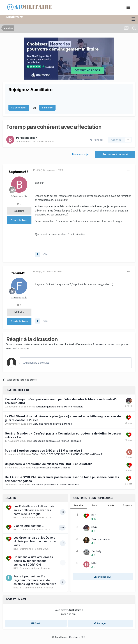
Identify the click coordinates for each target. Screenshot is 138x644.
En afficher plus (103, 577)
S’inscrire (47, 107)
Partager (97, 139)
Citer (46, 254)
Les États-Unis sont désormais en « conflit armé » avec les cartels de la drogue (34, 510)
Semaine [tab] (79, 505)
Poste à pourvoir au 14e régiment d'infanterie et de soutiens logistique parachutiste (35, 580)
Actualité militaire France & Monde (53, 423)
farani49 (18, 273)
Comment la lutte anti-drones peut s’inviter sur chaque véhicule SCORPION (33, 560)
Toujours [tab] (127, 505)
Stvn (94, 527)
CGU (84, 637)
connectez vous (104, 344)
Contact (74, 637)
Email (36, 623)
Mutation (50, 141)
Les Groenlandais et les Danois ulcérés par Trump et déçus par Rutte (35, 541)
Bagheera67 (29, 137)
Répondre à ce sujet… (37, 363)
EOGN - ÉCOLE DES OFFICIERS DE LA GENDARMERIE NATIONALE (67, 454)
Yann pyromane (101, 539)
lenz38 (17, 587)
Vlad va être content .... (29, 525)
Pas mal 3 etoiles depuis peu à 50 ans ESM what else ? (44, 450)
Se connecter (19, 107)
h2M (94, 563)
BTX (16, 517)
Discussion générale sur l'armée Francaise (57, 440)
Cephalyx (97, 551)
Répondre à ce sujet (115, 154)
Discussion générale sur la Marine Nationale (58, 406)
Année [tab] (111, 505)
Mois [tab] (95, 505)
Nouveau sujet (81, 154)
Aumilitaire (14, 17)
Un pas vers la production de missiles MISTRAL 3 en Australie (49, 464)
